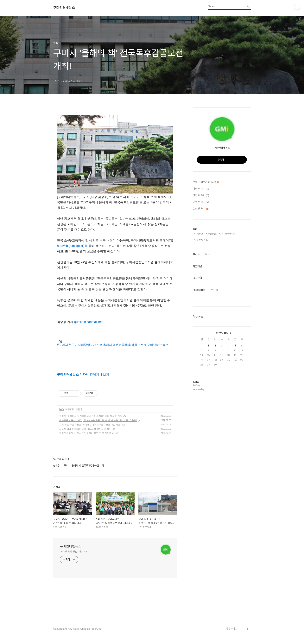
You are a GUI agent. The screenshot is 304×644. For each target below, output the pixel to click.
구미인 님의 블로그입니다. (74, 552)
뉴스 (61, 409)
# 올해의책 (108, 345)
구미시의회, (198, 234)
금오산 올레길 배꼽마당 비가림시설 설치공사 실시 (85, 429)
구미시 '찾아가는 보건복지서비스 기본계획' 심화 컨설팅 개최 (91, 416)
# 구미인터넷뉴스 (157, 345)
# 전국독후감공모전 (130, 345)
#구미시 (63, 345)
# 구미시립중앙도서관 (84, 345)
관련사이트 (232, 629)
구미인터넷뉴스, (200, 240)
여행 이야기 (201, 202)
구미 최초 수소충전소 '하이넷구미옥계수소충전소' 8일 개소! (90, 425)
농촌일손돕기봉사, (214, 234)
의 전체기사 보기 (83, 375)
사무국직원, (230, 234)
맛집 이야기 (201, 195)
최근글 (196, 254)
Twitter (214, 290)
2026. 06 (222, 333)
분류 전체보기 (206, 182)
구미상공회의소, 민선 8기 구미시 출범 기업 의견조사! (87, 433)
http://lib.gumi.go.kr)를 (72, 246)
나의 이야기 (201, 189)
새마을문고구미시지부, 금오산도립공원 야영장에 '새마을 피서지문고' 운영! (98, 420)
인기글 (207, 254)
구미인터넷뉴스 (64, 8)
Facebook (199, 290)
